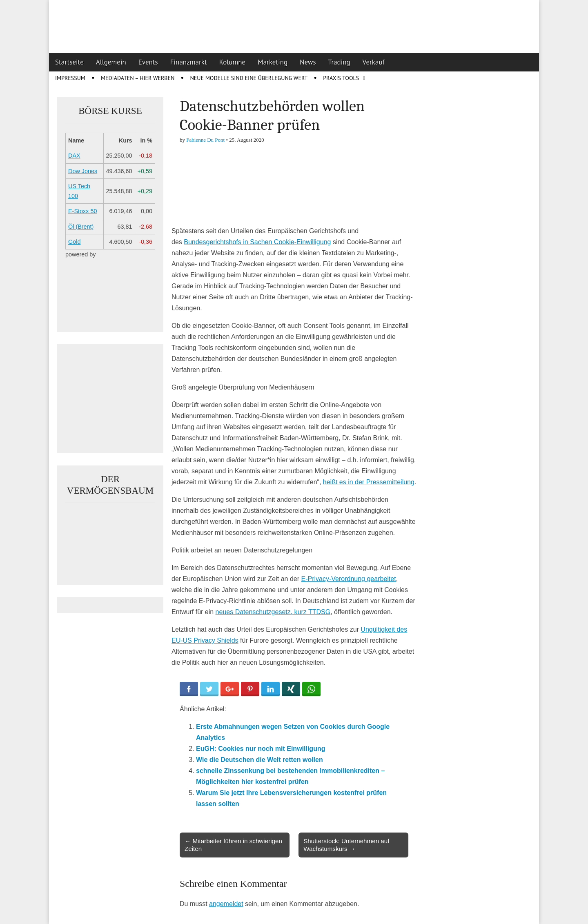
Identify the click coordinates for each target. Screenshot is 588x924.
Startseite (69, 62)
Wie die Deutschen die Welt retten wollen (259, 760)
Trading (339, 62)
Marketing (273, 62)
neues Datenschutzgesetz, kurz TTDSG (273, 612)
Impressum (70, 78)
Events (148, 62)
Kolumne (233, 62)
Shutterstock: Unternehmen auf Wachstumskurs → (346, 845)
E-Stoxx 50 (82, 211)
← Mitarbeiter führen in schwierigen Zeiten (233, 845)
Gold (74, 242)
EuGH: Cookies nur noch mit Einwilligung (261, 749)
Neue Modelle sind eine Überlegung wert (249, 78)
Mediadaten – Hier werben (138, 78)
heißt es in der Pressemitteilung (369, 482)
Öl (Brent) (81, 227)
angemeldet (226, 904)
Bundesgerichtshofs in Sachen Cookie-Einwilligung (257, 242)
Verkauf (374, 62)
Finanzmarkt (189, 62)
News (308, 62)
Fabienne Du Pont (205, 140)
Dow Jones (83, 171)
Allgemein (111, 62)
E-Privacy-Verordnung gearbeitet (349, 579)
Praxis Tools (341, 78)
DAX (74, 156)
